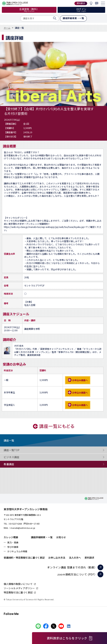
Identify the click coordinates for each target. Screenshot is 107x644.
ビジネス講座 (19, 457)
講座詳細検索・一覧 (42, 537)
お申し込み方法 (57, 558)
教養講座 (19, 464)
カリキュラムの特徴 (17, 551)
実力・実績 (13, 542)
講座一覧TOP (19, 450)
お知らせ (61, 537)
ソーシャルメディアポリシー (19, 588)
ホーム (7, 28)
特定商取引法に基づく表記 (18, 592)
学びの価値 (13, 547)
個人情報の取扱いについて (18, 584)
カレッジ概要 (11, 537)
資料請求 (89, 558)
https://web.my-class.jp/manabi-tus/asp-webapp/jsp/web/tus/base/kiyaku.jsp (44, 227)
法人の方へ (75, 558)
